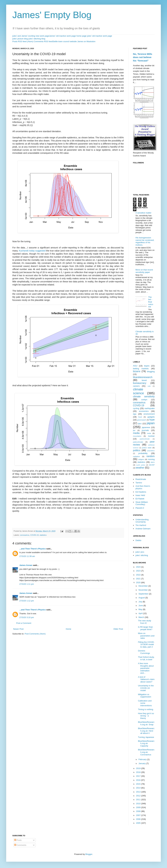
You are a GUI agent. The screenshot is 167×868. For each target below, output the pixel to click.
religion (141, 459)
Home (69, 629)
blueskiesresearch (143, 377)
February (143, 759)
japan (151, 423)
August (142, 598)
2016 (139, 780)
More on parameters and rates (146, 636)
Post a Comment (24, 623)
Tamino (139, 483)
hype (152, 420)
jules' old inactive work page (100, 36)
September (144, 594)
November (143, 590)
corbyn (144, 400)
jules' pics (140, 552)
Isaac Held (140, 495)
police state (147, 448)
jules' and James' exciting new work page (31, 36)
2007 (139, 815)
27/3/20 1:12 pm (27, 601)
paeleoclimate (145, 439)
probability (143, 453)
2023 (139, 571)
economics (144, 411)
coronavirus (25, 535)
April (141, 613)
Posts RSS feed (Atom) (23, 41)
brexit (144, 380)
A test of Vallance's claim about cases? (146, 679)
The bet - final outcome (151, 302)
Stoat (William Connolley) (142, 503)
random (151, 456)
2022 (139, 575)
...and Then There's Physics (33, 549)
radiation (136, 456)
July (141, 602)
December (143, 586)
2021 (139, 579)
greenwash (142, 420)
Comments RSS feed (43, 41)
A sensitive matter (143, 213)
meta (149, 433)
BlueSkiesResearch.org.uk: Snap (146, 723)
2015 (139, 784)
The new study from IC (145, 622)
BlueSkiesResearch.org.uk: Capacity (146, 743)
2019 (139, 768)
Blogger (89, 854)
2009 (139, 807)
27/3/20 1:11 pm (27, 584)
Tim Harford (141, 525)
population (151, 451)
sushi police (141, 465)
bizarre (137, 371)
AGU (135, 366)
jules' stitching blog (37, 39)
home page (81, 36)
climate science (138, 391)
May (141, 609)
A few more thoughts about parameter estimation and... (146, 668)
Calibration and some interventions (145, 703)
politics (137, 450)
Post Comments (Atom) (35, 634)
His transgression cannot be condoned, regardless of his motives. (145, 241)
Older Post (118, 629)
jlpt (134, 430)
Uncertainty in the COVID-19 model (146, 688)
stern (153, 462)
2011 (139, 800)
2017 (139, 776)
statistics (43, 535)
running (151, 459)
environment (149, 414)
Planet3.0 (140, 508)
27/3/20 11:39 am (27, 556)
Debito (138, 540)
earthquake (150, 408)
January (142, 763)
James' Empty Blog (52, 15)
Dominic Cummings (144, 652)
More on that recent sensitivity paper (144, 271)
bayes (147, 366)
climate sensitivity (144, 396)
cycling (136, 408)
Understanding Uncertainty (142, 521)
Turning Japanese (146, 737)
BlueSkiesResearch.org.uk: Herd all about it (146, 731)
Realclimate (141, 479)
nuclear (151, 436)
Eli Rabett (140, 499)
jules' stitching (142, 555)
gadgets (151, 417)
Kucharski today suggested (32, 251)
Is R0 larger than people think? (145, 628)
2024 (139, 567)
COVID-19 (34, 535)
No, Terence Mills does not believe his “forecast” (143, 57)
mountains (137, 436)
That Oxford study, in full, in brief (146, 658)
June (141, 606)
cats (149, 386)
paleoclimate (138, 442)
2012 (139, 796)
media (136, 433)
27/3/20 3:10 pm (27, 617)
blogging (151, 371)
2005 (139, 823)
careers (136, 386)
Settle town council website (65, 41)
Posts (18, 840)
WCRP (152, 465)
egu (135, 414)
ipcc (140, 424)
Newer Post (18, 629)
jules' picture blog (20, 39)
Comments (20, 845)
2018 (139, 772)
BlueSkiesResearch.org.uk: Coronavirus (146, 752)
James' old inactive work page (63, 36)
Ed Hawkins (141, 492)
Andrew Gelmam (143, 529)
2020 (139, 583)
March (142, 617)
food (140, 417)
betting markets (141, 369)
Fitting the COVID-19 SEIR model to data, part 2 (146, 644)
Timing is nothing (146, 709)
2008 (139, 811)
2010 (139, 804)
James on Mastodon (86, 41)
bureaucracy (140, 383)
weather (140, 468)
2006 (139, 819)
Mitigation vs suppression (145, 696)
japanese (146, 427)
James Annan (26, 565)
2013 (139, 792)
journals (145, 430)
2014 (139, 788)
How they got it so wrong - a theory (146, 716)
